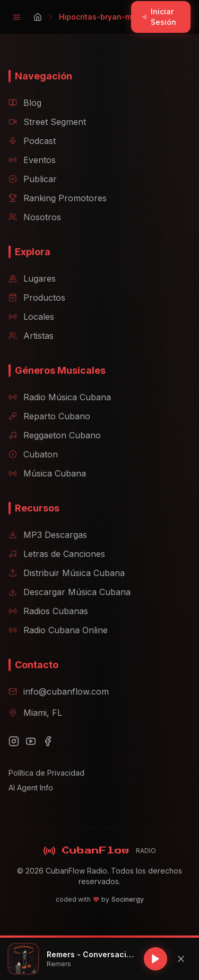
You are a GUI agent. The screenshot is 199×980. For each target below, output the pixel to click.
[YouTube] (31, 741)
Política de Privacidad (46, 773)
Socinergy (128, 899)
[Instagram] (14, 741)
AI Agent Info (31, 788)
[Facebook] (48, 741)
